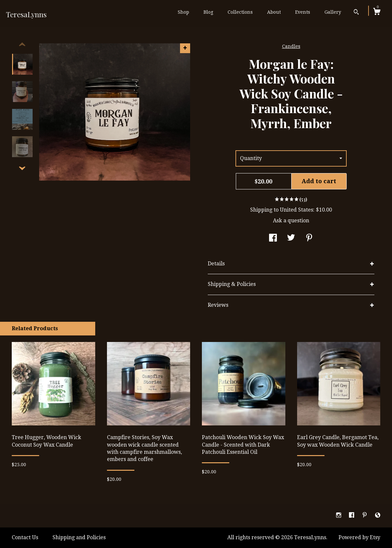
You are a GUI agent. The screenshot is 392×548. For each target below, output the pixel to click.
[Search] (356, 13)
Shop (183, 12)
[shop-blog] (378, 515)
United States (296, 210)
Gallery (333, 12)
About (274, 12)
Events (303, 12)
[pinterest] (365, 515)
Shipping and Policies (79, 537)
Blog (208, 12)
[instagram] (339, 515)
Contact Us (25, 537)
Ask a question (291, 221)
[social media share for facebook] (273, 238)
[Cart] (377, 12)
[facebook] (352, 515)
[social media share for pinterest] (309, 238)
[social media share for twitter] (291, 238)
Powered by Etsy (359, 537)
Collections (240, 12)
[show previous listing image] (22, 45)
